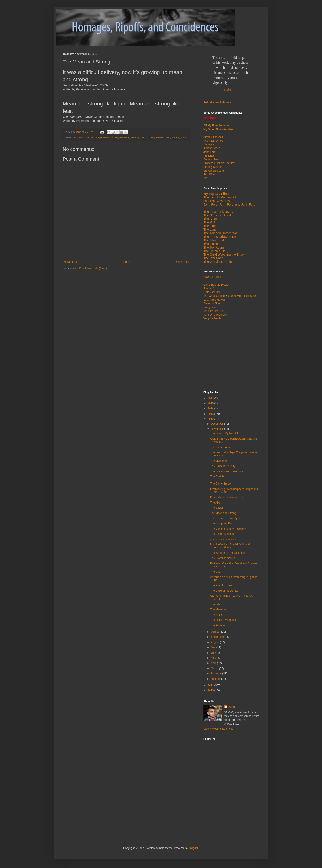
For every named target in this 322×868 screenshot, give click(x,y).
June (214, 653)
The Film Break (214, 240)
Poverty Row (211, 160)
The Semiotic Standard (219, 215)
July (214, 647)
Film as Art (210, 289)
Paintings (209, 156)
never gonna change (142, 137)
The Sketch (217, 476)
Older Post (183, 262)
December (217, 424)
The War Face (213, 258)
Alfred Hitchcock (213, 137)
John (232, 707)
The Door (216, 572)
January (216, 679)
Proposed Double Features (219, 163)
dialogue (94, 137)
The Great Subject (214, 296)
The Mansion (218, 609)
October (216, 632)
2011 (211, 685)
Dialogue (209, 144)
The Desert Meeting (222, 534)
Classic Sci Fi (212, 277)
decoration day (81, 137)
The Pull (209, 222)
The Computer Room (223, 523)
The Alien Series (213, 141)
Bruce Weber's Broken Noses (228, 497)
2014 (211, 409)
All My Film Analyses (217, 126)
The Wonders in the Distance (228, 553)
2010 (211, 691)
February (217, 674)
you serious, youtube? (223, 539)
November (217, 429)
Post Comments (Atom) (93, 268)
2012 (211, 419)
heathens (124, 137)
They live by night (214, 311)
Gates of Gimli (212, 292)
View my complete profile (218, 729)
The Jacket (211, 244)
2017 (211, 398)
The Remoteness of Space (226, 518)
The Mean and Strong (223, 513)
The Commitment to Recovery (228, 529)
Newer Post (71, 262)
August (215, 642)
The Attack (211, 219)
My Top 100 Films (216, 194)
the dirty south (179, 137)
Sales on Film (212, 303)
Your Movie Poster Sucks (242, 296)
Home (127, 262)
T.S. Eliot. (227, 90)
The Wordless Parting (218, 262)
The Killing (216, 615)
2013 (211, 414)
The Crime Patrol (220, 447)
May (214, 658)
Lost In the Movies (214, 300)
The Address (218, 625)
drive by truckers (109, 137)
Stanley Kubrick (213, 167)
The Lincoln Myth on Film (221, 197)
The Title (215, 604)
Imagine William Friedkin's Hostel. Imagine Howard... (230, 546)
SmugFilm (210, 307)
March (215, 668)
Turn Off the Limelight (216, 315)
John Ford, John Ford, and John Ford (229, 204)
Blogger (194, 848)
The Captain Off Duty (223, 466)
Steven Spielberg (214, 171)
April (214, 663)
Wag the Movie (212, 318)
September (218, 637)
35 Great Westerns (217, 201)
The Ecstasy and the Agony (227, 471)
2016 (211, 403)
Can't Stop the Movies (217, 285)
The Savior (217, 508)
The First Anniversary (218, 212)
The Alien (216, 503)
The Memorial (218, 461)
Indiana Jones (212, 148)
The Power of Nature (223, 558)
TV (205, 178)
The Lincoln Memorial (223, 620)
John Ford (210, 152)
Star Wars (209, 175)
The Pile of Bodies (221, 585)
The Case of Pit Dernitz (224, 591)
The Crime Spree (220, 484)
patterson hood (162, 137)
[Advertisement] (231, 355)
